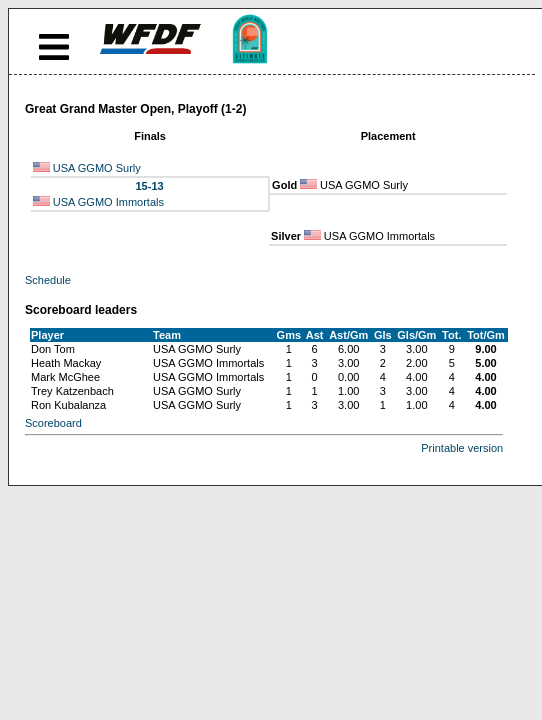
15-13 (149, 186)
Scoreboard (53, 423)
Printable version (462, 448)
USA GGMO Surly (97, 168)
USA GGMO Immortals (108, 202)
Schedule (48, 280)
